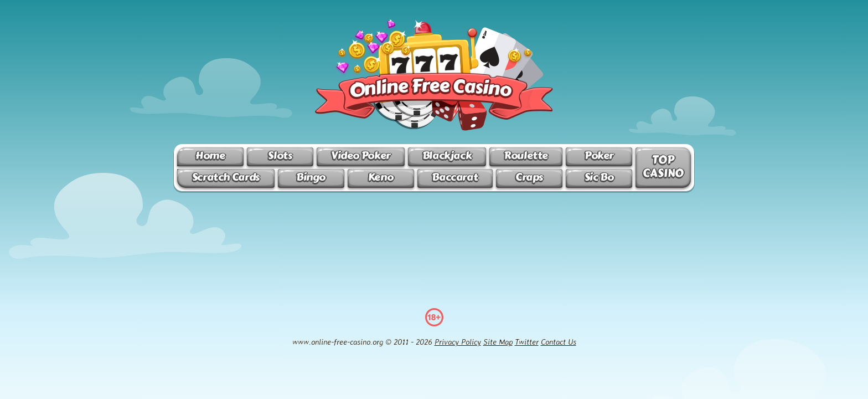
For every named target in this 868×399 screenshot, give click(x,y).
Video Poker (361, 155)
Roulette (526, 155)
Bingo (311, 177)
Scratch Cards (226, 177)
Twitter (527, 342)
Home (210, 155)
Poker (599, 155)
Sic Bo (599, 177)
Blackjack (447, 155)
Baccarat (455, 177)
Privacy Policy (458, 342)
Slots (280, 155)
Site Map (498, 342)
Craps (529, 177)
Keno (381, 177)
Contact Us (559, 342)
